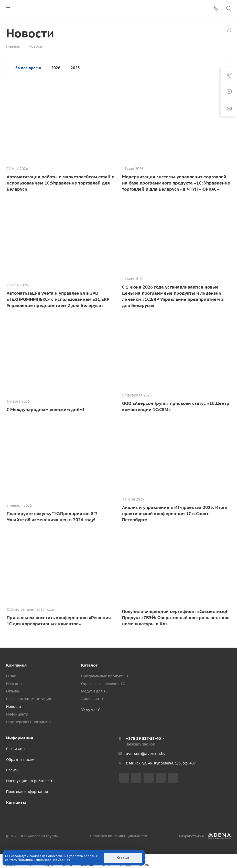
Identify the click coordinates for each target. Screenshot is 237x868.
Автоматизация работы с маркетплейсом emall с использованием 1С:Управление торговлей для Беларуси (60, 183)
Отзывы (13, 691)
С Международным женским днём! (45, 410)
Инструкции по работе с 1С (30, 781)
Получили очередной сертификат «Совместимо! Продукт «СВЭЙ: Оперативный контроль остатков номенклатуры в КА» (176, 618)
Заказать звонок (141, 744)
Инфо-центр (17, 714)
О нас (11, 676)
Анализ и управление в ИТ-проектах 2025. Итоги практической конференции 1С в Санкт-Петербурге (175, 514)
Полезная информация (27, 792)
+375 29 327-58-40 (143, 738)
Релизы (13, 770)
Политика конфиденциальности (118, 836)
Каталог (89, 665)
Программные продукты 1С (106, 676)
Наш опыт (15, 684)
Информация (20, 738)
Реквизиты (16, 749)
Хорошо (123, 858)
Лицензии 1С (93, 699)
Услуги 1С (91, 710)
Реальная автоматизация (29, 699)
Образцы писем (20, 760)
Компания (16, 665)
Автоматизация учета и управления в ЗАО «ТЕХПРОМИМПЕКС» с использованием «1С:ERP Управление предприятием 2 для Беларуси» (58, 299)
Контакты (16, 802)
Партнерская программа (28, 722)
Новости (14, 707)
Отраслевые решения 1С (103, 684)
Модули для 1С (94, 691)
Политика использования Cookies (44, 860)
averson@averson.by (146, 754)
